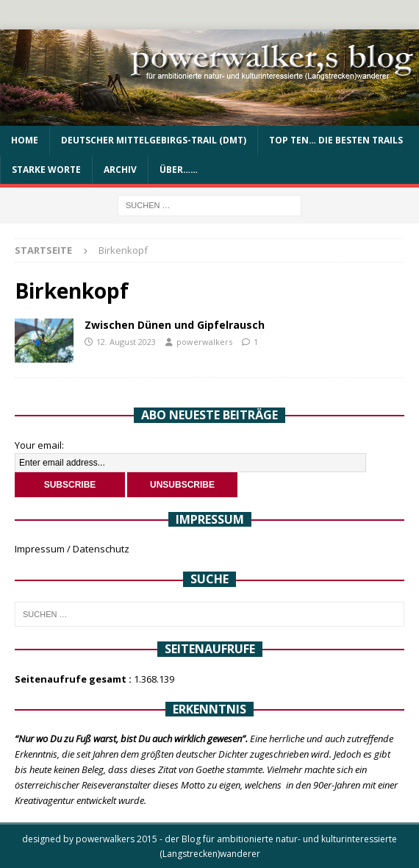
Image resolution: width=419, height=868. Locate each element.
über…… (179, 170)
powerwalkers (204, 342)
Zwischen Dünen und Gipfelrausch (175, 325)
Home (25, 140)
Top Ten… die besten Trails (336, 140)
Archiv (120, 170)
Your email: (39, 445)
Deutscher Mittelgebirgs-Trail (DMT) (154, 140)
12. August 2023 (126, 342)
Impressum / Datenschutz (72, 549)
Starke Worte (46, 170)
